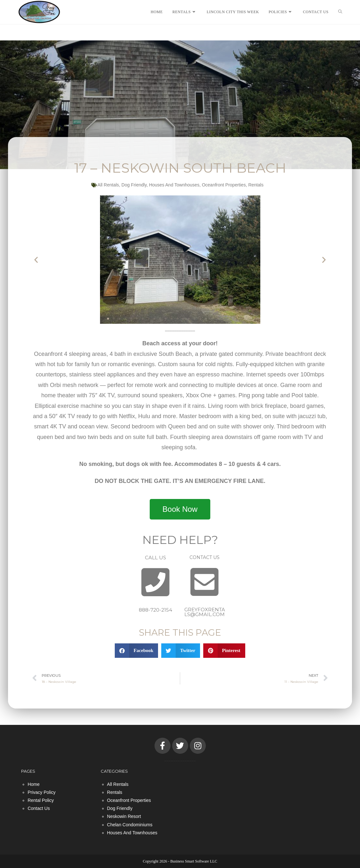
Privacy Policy (42, 792)
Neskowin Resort (124, 816)
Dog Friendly (134, 185)
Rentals (256, 185)
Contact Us (39, 808)
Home (33, 784)
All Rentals (108, 185)
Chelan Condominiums (130, 824)
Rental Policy (41, 800)
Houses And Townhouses (174, 185)
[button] (36, 260)
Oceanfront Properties (224, 185)
